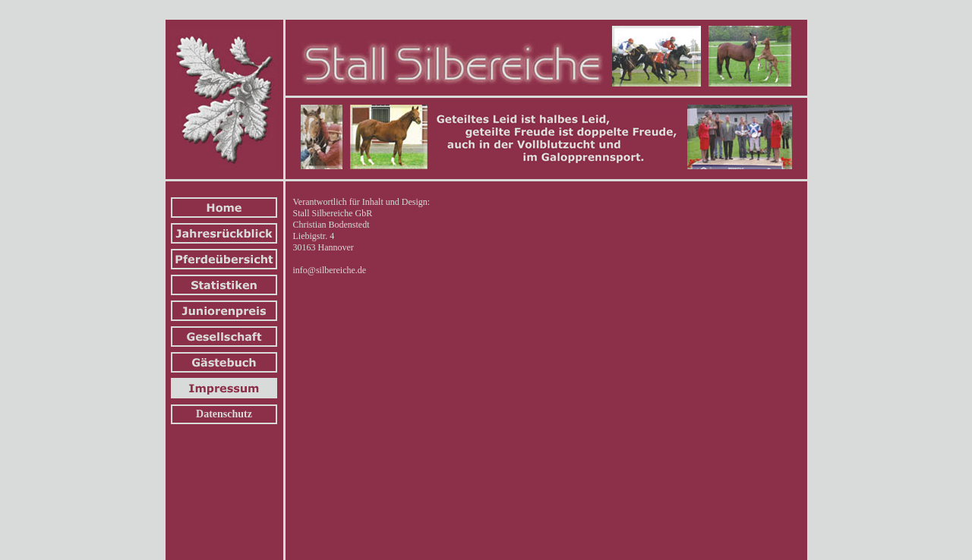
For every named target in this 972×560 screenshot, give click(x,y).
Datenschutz (224, 414)
